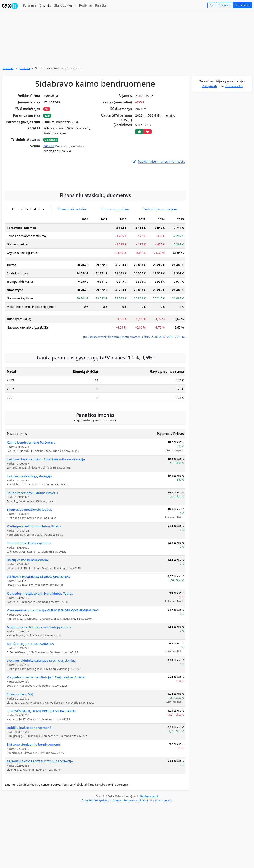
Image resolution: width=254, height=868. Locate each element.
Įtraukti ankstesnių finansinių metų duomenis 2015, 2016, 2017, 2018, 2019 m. (134, 378)
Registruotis (243, 5)
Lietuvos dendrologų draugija (29, 517)
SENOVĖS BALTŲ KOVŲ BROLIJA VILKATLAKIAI (41, 752)
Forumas (30, 5)
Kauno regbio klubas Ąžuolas (29, 584)
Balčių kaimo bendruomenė (28, 601)
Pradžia (8, 68)
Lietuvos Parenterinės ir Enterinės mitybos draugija (46, 501)
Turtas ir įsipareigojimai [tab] (161, 250)
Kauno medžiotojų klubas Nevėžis (32, 534)
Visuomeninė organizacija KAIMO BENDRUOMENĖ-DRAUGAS (53, 652)
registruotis (234, 86)
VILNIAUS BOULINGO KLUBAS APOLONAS (38, 618)
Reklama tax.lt (149, 838)
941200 (49, 146)
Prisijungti (224, 5)
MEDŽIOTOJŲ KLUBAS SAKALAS (30, 685)
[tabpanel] (95, 319)
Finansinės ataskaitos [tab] (28, 250)
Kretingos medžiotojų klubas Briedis (34, 568)
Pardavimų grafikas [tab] (115, 250)
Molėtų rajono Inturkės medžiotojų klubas (39, 668)
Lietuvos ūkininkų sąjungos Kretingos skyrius (41, 702)
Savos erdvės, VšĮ (20, 735)
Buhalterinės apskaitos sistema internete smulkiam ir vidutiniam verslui (127, 842)
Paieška (101, 5)
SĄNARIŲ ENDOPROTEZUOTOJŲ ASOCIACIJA (40, 803)
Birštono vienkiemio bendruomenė (33, 786)
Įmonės (45, 5)
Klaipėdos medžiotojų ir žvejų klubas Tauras (40, 635)
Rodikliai (85, 5)
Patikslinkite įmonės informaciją (159, 161)
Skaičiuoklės (64, 5)
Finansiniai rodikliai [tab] (72, 250)
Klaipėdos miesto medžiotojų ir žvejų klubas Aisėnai (46, 719)
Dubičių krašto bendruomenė (29, 769)
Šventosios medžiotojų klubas (29, 551)
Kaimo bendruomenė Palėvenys (31, 484)
